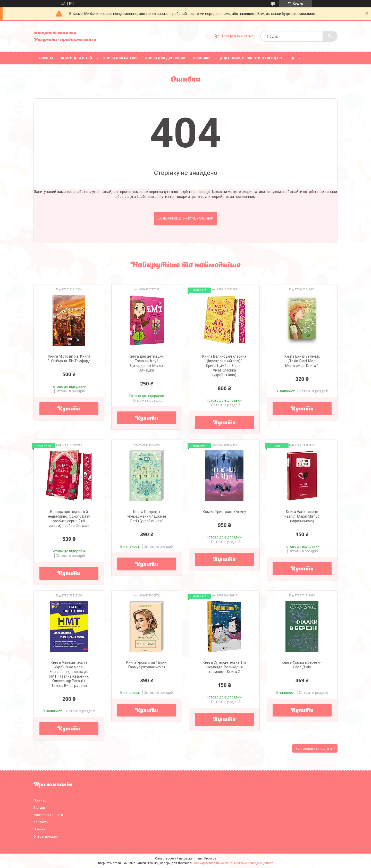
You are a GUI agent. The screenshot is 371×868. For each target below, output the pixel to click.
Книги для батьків (120, 58)
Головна (45, 58)
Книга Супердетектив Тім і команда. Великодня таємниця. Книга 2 (224, 667)
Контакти (41, 822)
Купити (69, 409)
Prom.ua (210, 858)
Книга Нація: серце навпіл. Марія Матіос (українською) (302, 516)
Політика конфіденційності (254, 863)
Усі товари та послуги (314, 748)
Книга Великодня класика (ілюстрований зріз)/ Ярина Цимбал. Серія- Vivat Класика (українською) (224, 366)
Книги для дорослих (165, 58)
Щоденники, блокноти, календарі (250, 58)
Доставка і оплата (48, 815)
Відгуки (39, 808)
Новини (39, 829)
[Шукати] (330, 36)
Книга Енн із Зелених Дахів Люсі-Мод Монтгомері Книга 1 (302, 361)
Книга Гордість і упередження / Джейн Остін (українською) (147, 516)
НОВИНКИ (201, 58)
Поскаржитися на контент (213, 863)
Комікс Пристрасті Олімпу (224, 512)
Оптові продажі (46, 836)
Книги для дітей (77, 58)
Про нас (40, 800)
